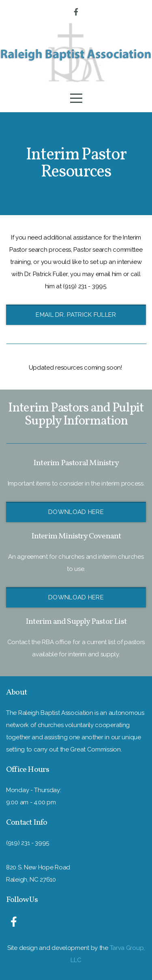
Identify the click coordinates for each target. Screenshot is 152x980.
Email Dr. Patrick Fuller (76, 315)
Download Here (76, 512)
